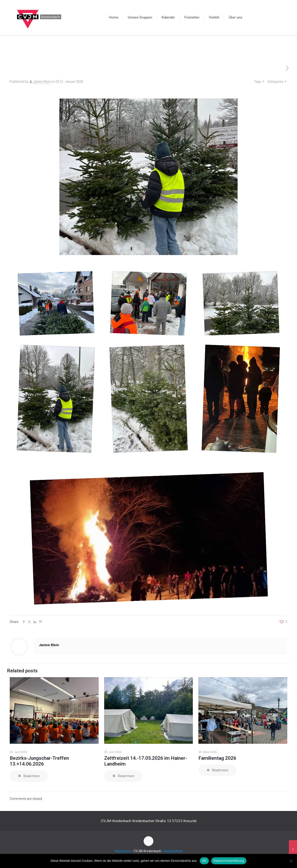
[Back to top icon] (148, 841)
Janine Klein (42, 82)
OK (204, 861)
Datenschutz (173, 851)
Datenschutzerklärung (229, 861)
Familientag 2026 (217, 758)
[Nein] (291, 861)
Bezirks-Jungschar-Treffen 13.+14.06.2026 (39, 761)
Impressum (123, 851)
